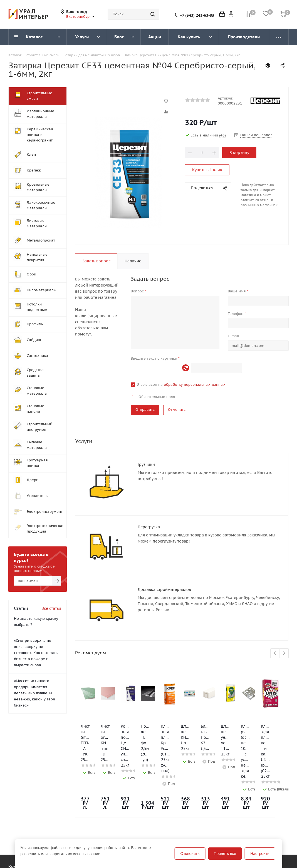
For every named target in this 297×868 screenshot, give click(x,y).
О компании (20, 835)
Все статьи (51, 608)
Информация (78, 825)
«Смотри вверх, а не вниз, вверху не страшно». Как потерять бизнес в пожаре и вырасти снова (36, 653)
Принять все (225, 854)
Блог (125, 835)
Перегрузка (149, 527)
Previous (275, 654)
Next (284, 654)
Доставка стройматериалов (164, 590)
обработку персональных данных (195, 385)
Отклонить (190, 854)
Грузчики (146, 464)
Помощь (73, 835)
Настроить (260, 854)
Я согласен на (181, 385)
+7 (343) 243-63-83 (197, 15)
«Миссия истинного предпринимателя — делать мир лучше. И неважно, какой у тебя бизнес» (34, 693)
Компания (19, 825)
